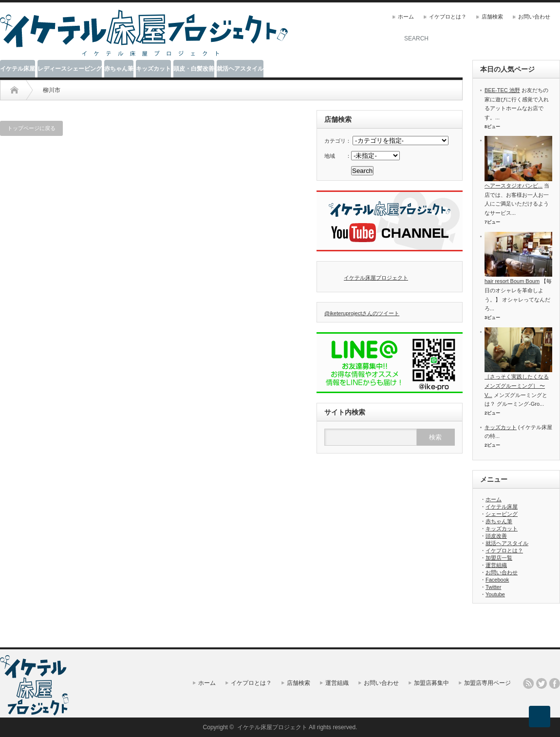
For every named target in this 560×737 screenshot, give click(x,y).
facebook (555, 683)
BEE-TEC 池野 (502, 90)
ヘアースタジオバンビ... (513, 186)
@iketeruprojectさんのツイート (362, 313)
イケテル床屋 (18, 69)
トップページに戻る (31, 128)
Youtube (495, 594)
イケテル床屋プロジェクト (376, 278)
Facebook (497, 580)
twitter (541, 683)
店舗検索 (492, 17)
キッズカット (153, 69)
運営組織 (496, 565)
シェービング (502, 514)
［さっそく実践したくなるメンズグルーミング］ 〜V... (517, 386)
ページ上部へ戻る (540, 717)
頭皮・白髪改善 (194, 69)
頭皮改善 (496, 536)
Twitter (493, 587)
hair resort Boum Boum (512, 281)
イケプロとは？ (448, 17)
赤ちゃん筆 (119, 69)
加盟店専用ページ (487, 683)
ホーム (406, 17)
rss (528, 683)
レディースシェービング (70, 69)
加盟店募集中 (431, 683)
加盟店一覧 (499, 558)
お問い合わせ (534, 17)
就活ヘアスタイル (240, 69)
